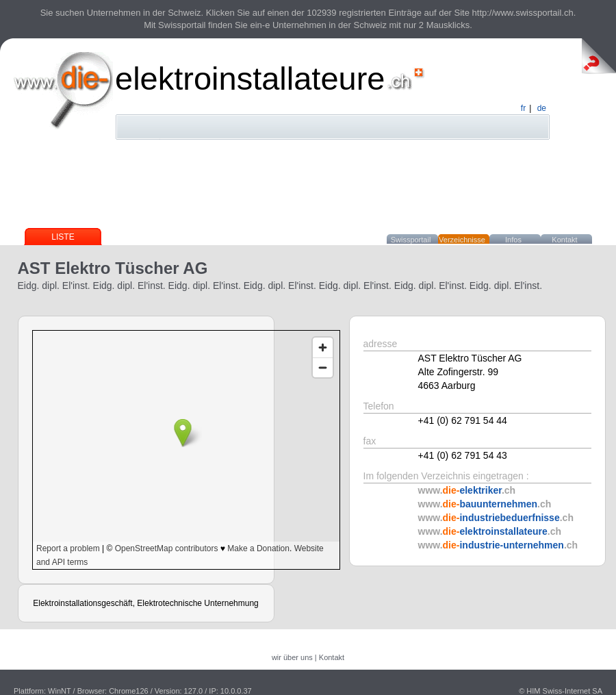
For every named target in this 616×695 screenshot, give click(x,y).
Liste (63, 237)
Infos (513, 240)
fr (523, 108)
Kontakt (564, 240)
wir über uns (292, 657)
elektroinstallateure (250, 78)
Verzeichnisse (462, 240)
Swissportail (411, 240)
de (542, 108)
